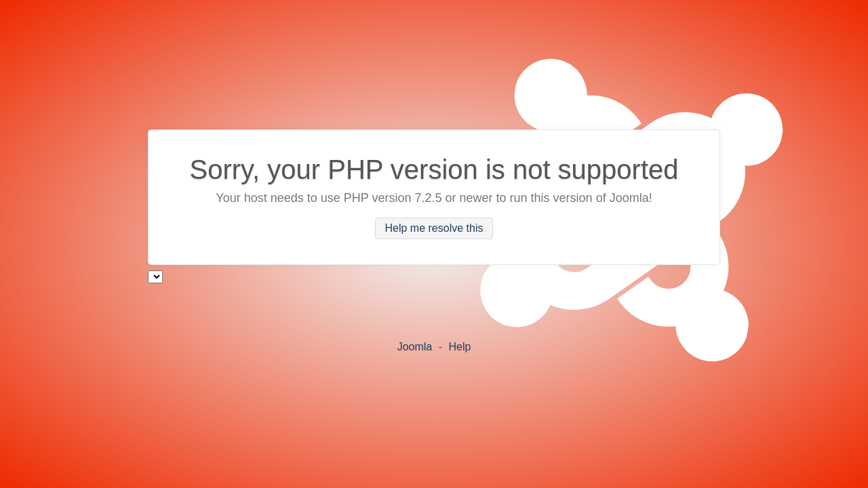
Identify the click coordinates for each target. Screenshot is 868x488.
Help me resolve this (434, 229)
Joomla (415, 347)
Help (459, 347)
